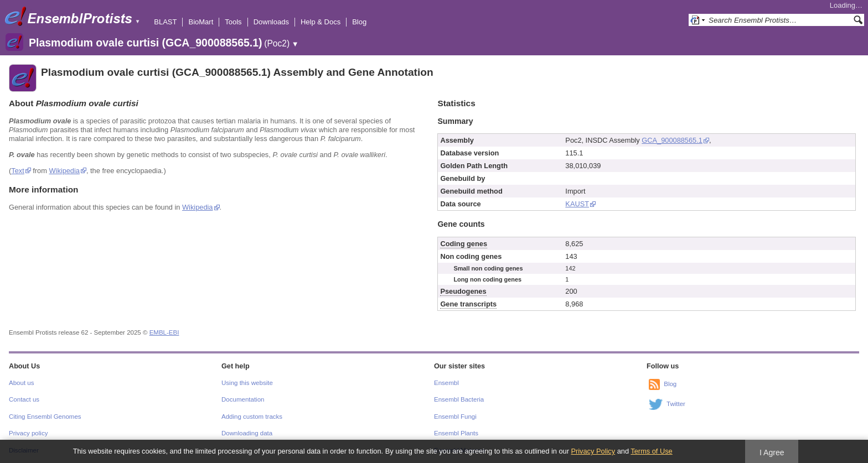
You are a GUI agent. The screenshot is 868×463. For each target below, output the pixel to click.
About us (21, 383)
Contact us (24, 399)
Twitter (676, 404)
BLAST (165, 22)
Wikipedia (64, 171)
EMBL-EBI (164, 332)
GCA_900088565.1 (672, 140)
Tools (233, 22)
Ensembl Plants (456, 433)
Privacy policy (28, 433)
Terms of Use (651, 451)
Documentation (243, 399)
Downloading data (247, 433)
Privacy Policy (593, 451)
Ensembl (446, 383)
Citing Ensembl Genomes (45, 417)
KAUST (577, 204)
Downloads (271, 22)
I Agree (772, 452)
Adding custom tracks (252, 417)
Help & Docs (321, 22)
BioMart (201, 22)
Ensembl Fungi (455, 417)
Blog (359, 22)
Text (17, 171)
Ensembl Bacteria (459, 399)
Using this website (247, 383)
